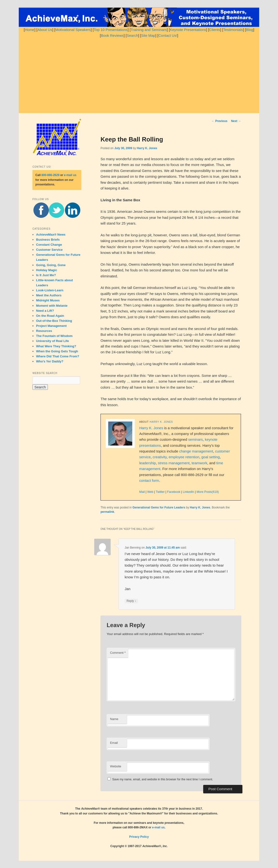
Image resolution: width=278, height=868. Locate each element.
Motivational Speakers (73, 30)
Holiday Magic (47, 270)
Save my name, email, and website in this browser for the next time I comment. (163, 779)
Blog (250, 30)
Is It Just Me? (46, 275)
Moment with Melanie (52, 306)
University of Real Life (53, 341)
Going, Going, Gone (51, 265)
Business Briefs (48, 240)
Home (30, 30)
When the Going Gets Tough (57, 351)
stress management (174, 463)
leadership (148, 463)
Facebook (174, 492)
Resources (44, 331)
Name (114, 719)
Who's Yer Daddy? (50, 361)
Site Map (148, 35)
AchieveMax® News (51, 235)
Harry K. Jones (147, 148)
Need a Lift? (45, 311)
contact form (149, 480)
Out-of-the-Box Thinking (54, 321)
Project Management (51, 326)
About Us (45, 30)
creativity (160, 457)
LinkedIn (188, 492)
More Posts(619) (208, 492)
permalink (107, 512)
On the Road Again (50, 316)
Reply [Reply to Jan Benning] (131, 601)
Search (133, 35)
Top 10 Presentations (111, 30)
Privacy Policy (139, 837)
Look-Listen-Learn (50, 290)
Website (116, 766)
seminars (195, 439)
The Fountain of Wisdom (54, 336)
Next (236, 121)
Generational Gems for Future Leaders (159, 507)
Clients (215, 30)
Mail (142, 492)
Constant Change (49, 245)
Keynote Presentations (188, 30)
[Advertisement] (139, 75)
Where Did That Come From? (58, 356)
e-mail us (70, 175)
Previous (220, 121)
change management (196, 451)
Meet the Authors (49, 295)
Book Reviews (112, 35)
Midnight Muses (48, 300)
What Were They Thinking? (56, 346)
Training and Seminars (149, 30)
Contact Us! (168, 35)
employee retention (184, 457)
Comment (118, 653)
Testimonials (233, 30)
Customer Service (49, 250)
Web (150, 492)
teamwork (199, 463)
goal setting (211, 457)
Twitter (160, 492)
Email (114, 743)
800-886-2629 (50, 175)
